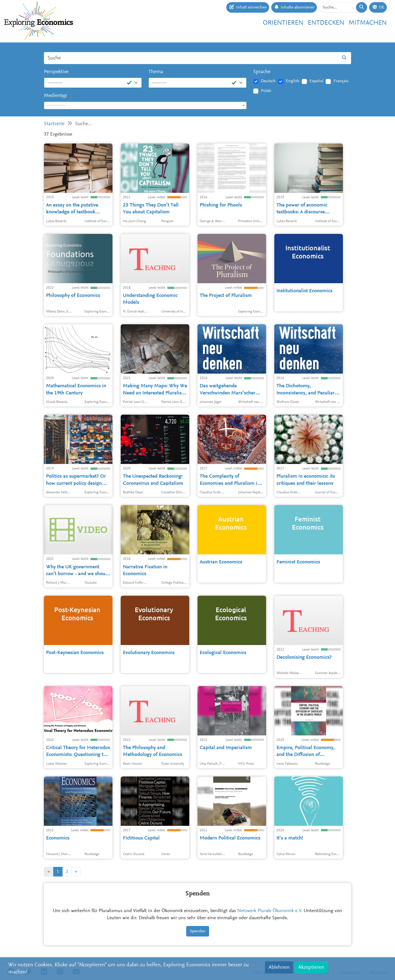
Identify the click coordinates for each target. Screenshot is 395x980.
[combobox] (145, 105)
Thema (156, 72)
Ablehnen (279, 967)
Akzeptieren (311, 967)
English (293, 81)
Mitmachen (368, 23)
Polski (266, 91)
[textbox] (145, 106)
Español (316, 81)
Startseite (54, 124)
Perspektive (56, 72)
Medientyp (55, 96)
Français (341, 81)
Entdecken (326, 23)
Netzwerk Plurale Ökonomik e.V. (270, 911)
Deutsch (268, 81)
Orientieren (283, 23)
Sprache (262, 72)
